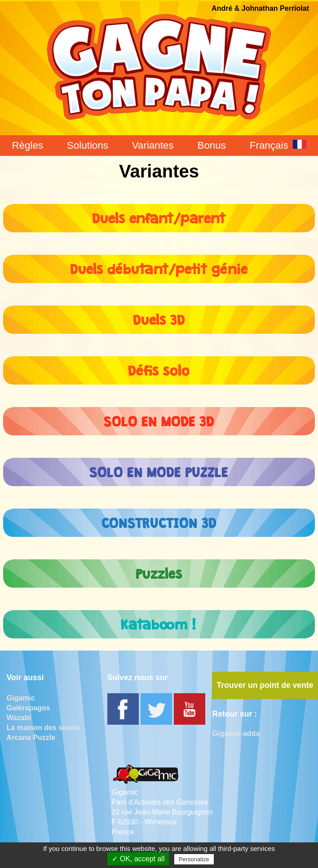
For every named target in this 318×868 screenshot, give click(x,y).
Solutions (88, 145)
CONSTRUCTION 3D (159, 520)
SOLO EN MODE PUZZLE (159, 470)
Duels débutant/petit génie (159, 267)
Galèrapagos (29, 708)
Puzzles (159, 571)
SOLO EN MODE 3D (159, 419)
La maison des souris (44, 728)
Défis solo (159, 368)
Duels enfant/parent (159, 216)
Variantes (153, 145)
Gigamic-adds (236, 733)
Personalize (194, 859)
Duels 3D (159, 317)
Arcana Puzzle (31, 737)
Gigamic (21, 698)
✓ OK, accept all (138, 859)
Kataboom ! (159, 622)
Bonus (212, 145)
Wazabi (19, 718)
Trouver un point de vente (265, 685)
